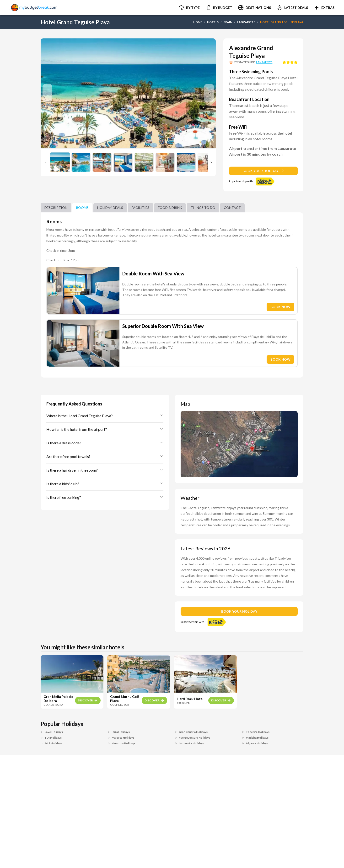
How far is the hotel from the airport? (105, 429)
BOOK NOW (280, 307)
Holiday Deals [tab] (110, 208)
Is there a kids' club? (105, 484)
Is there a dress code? (105, 443)
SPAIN (228, 22)
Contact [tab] (232, 208)
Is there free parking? (105, 497)
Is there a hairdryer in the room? (105, 470)
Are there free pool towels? (105, 456)
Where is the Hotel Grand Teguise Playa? (105, 416)
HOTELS (213, 22)
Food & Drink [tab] (170, 208)
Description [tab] (56, 208)
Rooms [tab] (82, 208)
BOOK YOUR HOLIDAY (263, 171)
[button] (189, 8)
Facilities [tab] (140, 208)
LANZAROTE (246, 22)
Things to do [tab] (203, 208)
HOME (198, 22)
